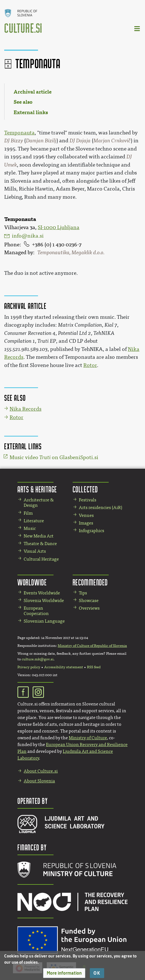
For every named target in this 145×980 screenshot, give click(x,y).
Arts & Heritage (37, 489)
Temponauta (19, 133)
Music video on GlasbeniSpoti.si (54, 457)
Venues (86, 515)
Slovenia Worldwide (44, 600)
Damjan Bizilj (41, 141)
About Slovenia (39, 781)
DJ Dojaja (80, 141)
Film (28, 513)
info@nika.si (28, 236)
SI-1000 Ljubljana (59, 227)
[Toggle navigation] (137, 28)
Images (86, 523)
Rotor (90, 365)
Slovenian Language (44, 621)
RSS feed (94, 667)
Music (30, 528)
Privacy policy (29, 667)
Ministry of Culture (88, 738)
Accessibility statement (64, 667)
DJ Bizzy (14, 141)
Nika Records (25, 409)
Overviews (89, 608)
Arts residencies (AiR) (101, 507)
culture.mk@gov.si (38, 659)
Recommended (90, 582)
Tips (83, 593)
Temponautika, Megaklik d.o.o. (71, 253)
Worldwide (32, 582)
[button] (64, 973)
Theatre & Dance (40, 544)
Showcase (89, 600)
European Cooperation (36, 611)
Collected (85, 489)
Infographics (92, 531)
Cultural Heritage (41, 559)
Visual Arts (35, 551)
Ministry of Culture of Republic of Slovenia (92, 646)
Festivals (88, 500)
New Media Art (39, 536)
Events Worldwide (42, 593)
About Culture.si (41, 771)
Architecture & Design (39, 503)
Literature (34, 521)
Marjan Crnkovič (112, 141)
